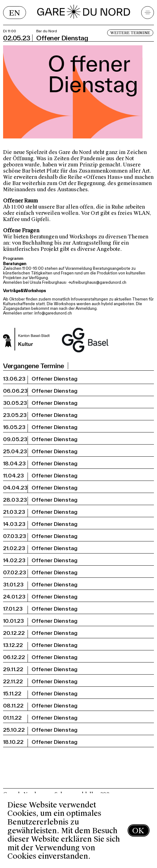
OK (138, 831)
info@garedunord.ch (53, 313)
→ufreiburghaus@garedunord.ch (97, 282)
